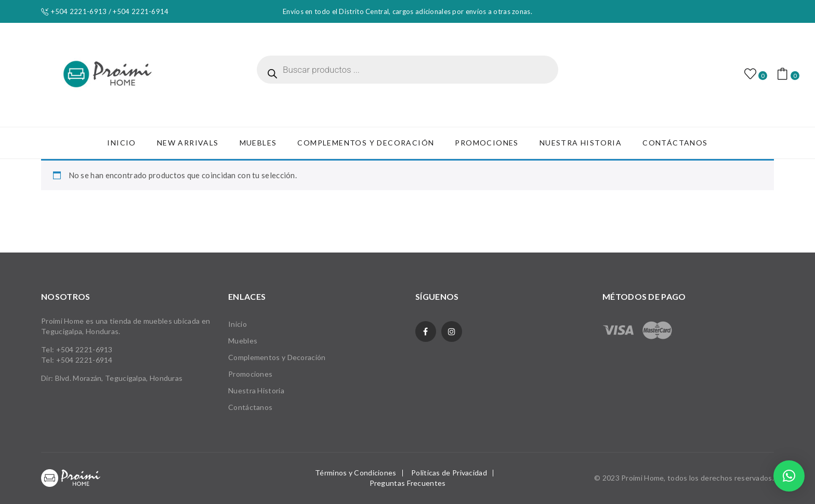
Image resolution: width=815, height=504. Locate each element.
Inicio (238, 324)
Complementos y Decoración (277, 357)
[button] (789, 476)
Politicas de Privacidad (449, 473)
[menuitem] (121, 143)
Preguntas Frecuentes (408, 483)
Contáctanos (250, 407)
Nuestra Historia (256, 390)
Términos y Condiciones (356, 473)
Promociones (250, 374)
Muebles (243, 341)
